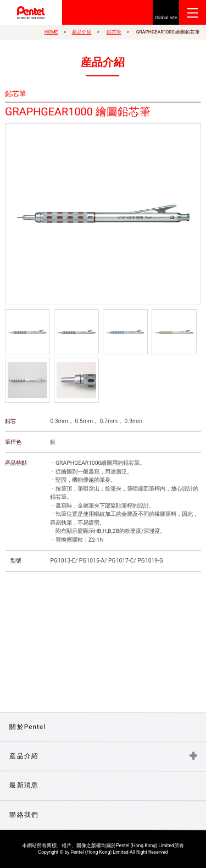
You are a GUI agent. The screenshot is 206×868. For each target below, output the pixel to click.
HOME (51, 32)
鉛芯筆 (114, 32)
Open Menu (193, 12)
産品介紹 (81, 32)
